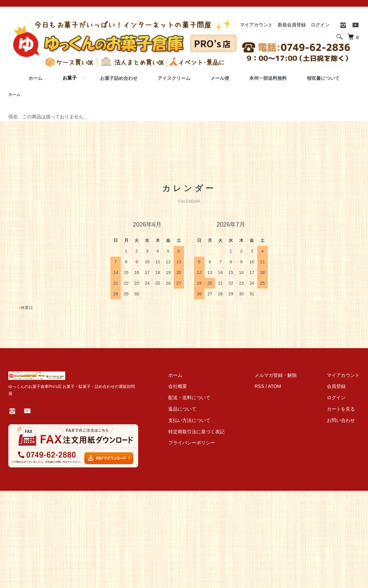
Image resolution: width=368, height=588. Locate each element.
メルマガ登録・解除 (276, 375)
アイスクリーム (174, 78)
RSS (259, 386)
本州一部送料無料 (268, 78)
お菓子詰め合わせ (119, 78)
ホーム (35, 78)
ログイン (320, 25)
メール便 (220, 78)
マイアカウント (256, 25)
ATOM (274, 386)
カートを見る (341, 409)
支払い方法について (189, 420)
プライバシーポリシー (192, 443)
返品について (182, 409)
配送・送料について (189, 398)
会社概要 (178, 386)
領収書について (323, 78)
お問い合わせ (341, 420)
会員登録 (336, 386)
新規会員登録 (292, 25)
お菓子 (70, 78)
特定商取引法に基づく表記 (196, 432)
